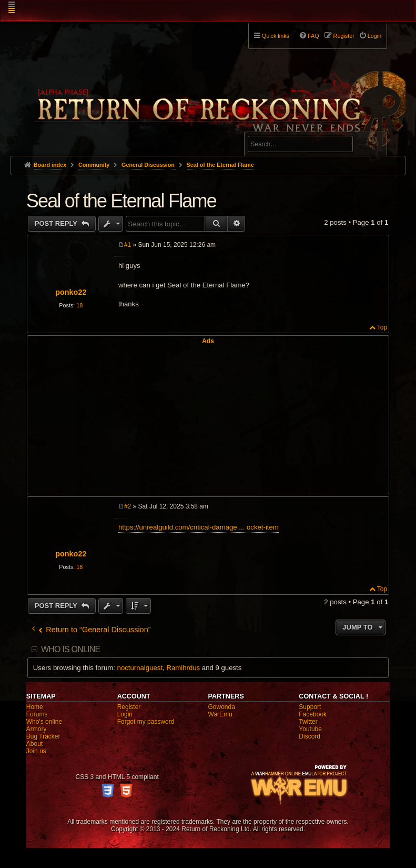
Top (382, 327)
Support (310, 707)
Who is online (70, 649)
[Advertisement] (208, 418)
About (34, 744)
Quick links (276, 36)
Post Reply (57, 223)
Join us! (37, 751)
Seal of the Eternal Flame (220, 165)
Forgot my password (146, 722)
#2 (128, 506)
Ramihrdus (183, 668)
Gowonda (222, 707)
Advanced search (281, 127)
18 (79, 305)
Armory (37, 729)
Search (373, 146)
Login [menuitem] (374, 36)
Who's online (44, 722)
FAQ (313, 36)
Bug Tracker (43, 736)
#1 (128, 245)
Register (129, 707)
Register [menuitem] (344, 36)
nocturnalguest (140, 668)
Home (35, 707)
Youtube (310, 729)
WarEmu (220, 714)
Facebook (313, 714)
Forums (37, 714)
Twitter (308, 722)
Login (125, 714)
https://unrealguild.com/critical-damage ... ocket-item (199, 527)
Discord (310, 736)
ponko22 (71, 292)
